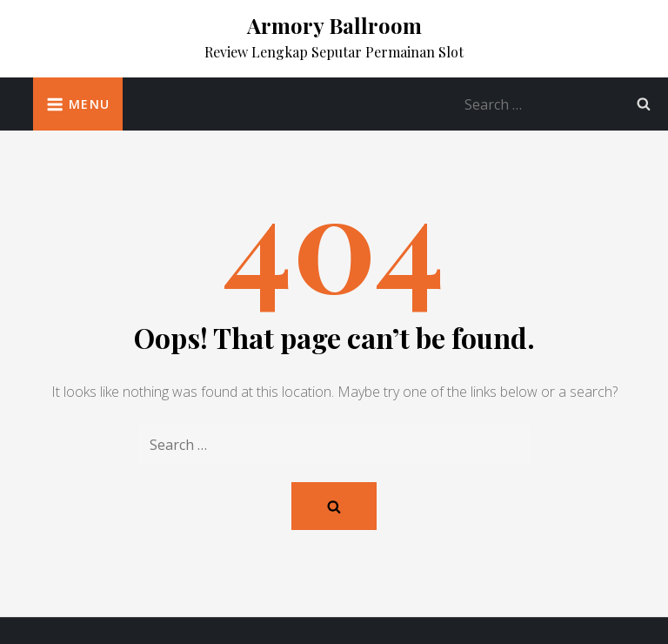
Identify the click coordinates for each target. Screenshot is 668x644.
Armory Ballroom (334, 25)
